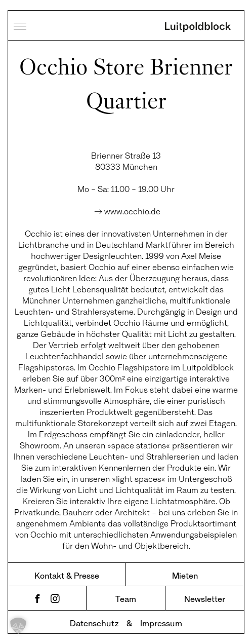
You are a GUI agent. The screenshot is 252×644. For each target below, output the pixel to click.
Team (126, 599)
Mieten (185, 575)
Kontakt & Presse (67, 575)
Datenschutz (94, 623)
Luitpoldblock (198, 28)
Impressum (161, 623)
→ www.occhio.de (126, 211)
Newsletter (205, 599)
